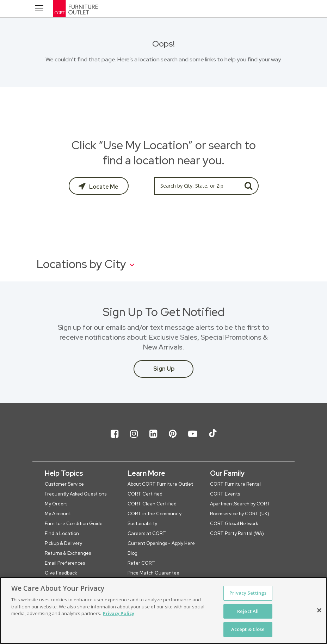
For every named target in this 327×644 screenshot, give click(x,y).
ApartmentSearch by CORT (240, 504)
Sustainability (142, 524)
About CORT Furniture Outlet (160, 484)
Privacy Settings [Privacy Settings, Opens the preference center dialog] (248, 593)
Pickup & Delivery (63, 543)
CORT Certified (145, 494)
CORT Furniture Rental (235, 484)
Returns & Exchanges (68, 553)
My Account (58, 514)
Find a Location (62, 533)
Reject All (248, 611)
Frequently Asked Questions (76, 494)
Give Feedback (61, 573)
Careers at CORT (147, 533)
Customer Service (64, 484)
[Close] (319, 610)
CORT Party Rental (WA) (237, 533)
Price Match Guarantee (153, 573)
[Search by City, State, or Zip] (196, 186)
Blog (132, 553)
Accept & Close (248, 629)
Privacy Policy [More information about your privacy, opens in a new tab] (119, 613)
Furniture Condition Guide (74, 524)
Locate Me (103, 187)
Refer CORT (141, 563)
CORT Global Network (234, 524)
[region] (163, 610)
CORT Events (225, 494)
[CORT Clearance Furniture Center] (101, 10)
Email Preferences (65, 563)
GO (249, 186)
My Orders (56, 504)
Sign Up (164, 369)
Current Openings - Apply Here (161, 543)
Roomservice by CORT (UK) (240, 514)
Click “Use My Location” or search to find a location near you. (164, 153)
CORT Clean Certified (152, 504)
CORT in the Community (155, 514)
